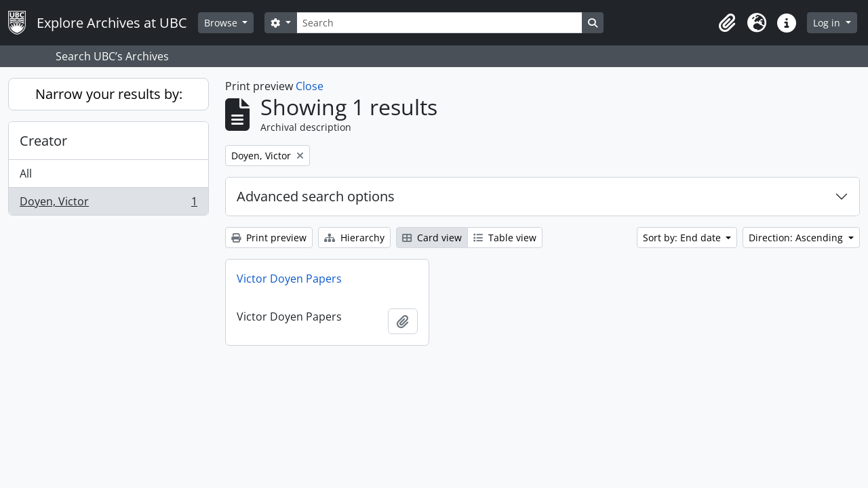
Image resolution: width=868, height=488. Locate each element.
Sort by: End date (683, 238)
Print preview (269, 238)
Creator (43, 141)
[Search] (439, 23)
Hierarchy (354, 238)
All (26, 174)
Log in (828, 23)
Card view (432, 238)
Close (310, 86)
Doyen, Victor (108, 204)
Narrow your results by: (109, 94)
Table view (505, 238)
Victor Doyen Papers (289, 279)
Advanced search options (316, 196)
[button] (727, 23)
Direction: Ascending (797, 238)
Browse (222, 23)
